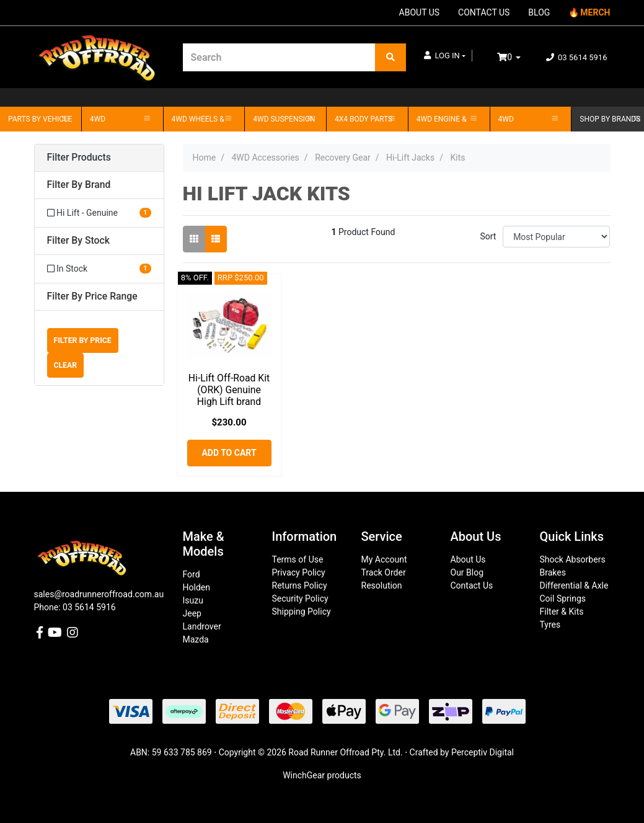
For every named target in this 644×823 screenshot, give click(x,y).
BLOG (539, 12)
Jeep (192, 613)
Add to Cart (229, 453)
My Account (384, 559)
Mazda (196, 639)
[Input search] (279, 57)
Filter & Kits (562, 612)
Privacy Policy (299, 572)
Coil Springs (563, 598)
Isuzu (193, 600)
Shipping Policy (302, 612)
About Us (468, 559)
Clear (66, 365)
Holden (196, 587)
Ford (192, 574)
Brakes (553, 572)
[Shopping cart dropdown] (518, 57)
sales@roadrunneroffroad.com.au (99, 594)
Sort (488, 236)
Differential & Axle (574, 585)
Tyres (550, 625)
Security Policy (300, 598)
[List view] (216, 239)
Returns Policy (300, 585)
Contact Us (472, 585)
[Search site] (390, 57)
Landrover (202, 626)
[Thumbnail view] (194, 239)
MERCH (595, 12)
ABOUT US (420, 12)
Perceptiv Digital (483, 752)
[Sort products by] (556, 237)
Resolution (382, 585)
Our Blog (467, 572)
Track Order (384, 572)
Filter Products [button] (79, 158)
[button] (445, 56)
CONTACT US (484, 12)
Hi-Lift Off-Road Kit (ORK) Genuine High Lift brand (229, 390)
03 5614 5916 (577, 57)
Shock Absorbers (573, 559)
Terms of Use (298, 559)
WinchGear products (322, 775)
